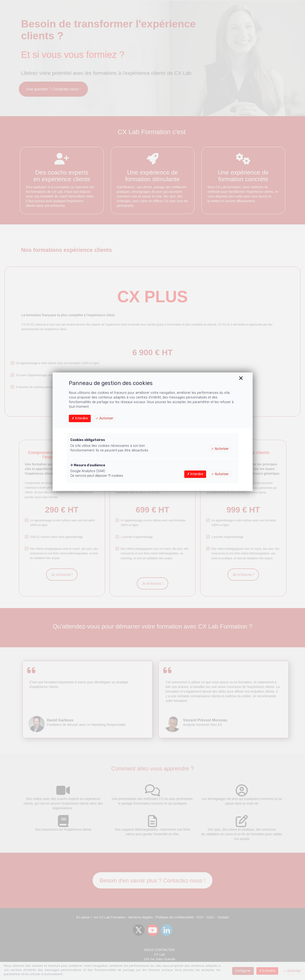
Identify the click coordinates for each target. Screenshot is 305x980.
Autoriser (105, 418)
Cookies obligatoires (88, 440)
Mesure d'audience (88, 465)
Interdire (80, 418)
